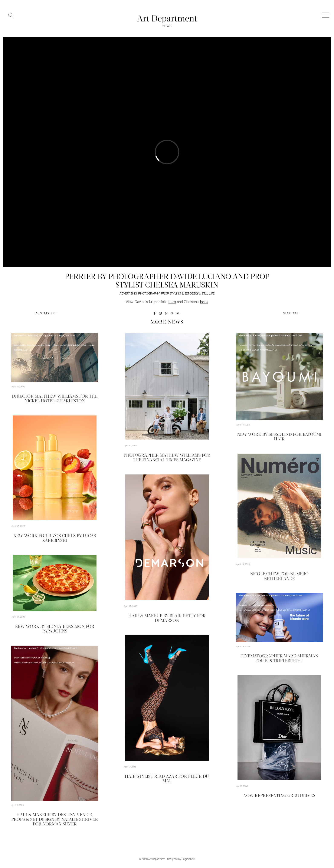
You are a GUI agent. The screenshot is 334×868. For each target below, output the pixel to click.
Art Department (157, 859)
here (172, 302)
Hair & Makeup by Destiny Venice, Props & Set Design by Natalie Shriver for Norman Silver (55, 820)
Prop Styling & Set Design (181, 294)
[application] (55, 358)
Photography (149, 294)
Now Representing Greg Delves (279, 796)
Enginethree (188, 859)
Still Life (208, 294)
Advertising (128, 294)
